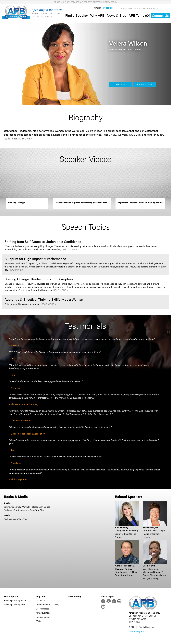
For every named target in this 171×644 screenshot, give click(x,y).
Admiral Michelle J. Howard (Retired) (125, 567)
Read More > (23, 138)
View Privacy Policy (137, 631)
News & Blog (117, 15)
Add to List (121, 84)
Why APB (97, 15)
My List (97, 8)
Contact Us (160, 15)
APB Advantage (43, 613)
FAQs (38, 621)
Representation (43, 617)
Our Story (40, 600)
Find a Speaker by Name (15, 600)
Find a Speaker (77, 15)
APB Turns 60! (139, 15)
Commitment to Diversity (47, 604)
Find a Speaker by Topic (15, 604)
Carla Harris (149, 566)
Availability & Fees (144, 84)
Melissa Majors (151, 527)
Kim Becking (122, 527)
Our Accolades (43, 609)
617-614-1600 (108, 8)
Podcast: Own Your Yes (15, 519)
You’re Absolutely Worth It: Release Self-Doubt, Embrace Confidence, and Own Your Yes (27, 508)
